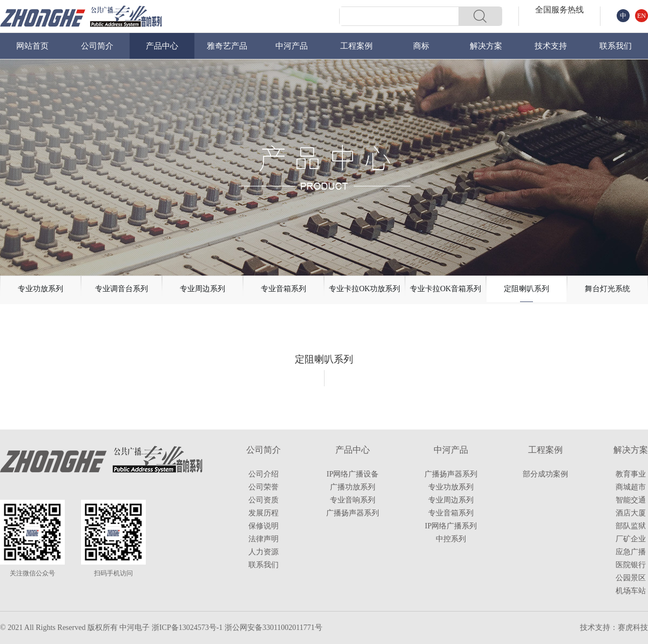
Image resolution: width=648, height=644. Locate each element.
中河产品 (292, 46)
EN (642, 16)
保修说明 (264, 526)
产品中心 (162, 46)
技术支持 (551, 46)
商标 (421, 46)
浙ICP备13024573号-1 (187, 628)
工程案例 (356, 46)
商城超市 (631, 487)
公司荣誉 (264, 487)
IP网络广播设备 (353, 474)
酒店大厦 (631, 513)
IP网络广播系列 (451, 526)
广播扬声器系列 (353, 513)
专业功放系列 (451, 487)
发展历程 (264, 513)
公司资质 (264, 500)
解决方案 (486, 46)
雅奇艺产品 (227, 46)
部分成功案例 (545, 474)
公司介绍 (264, 474)
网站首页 (32, 46)
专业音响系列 (353, 500)
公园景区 (631, 578)
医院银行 (631, 565)
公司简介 (97, 46)
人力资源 (264, 552)
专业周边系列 (451, 500)
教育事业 (631, 474)
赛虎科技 (633, 628)
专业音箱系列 (451, 513)
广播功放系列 (353, 487)
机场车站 (631, 591)
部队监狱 (631, 526)
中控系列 (451, 539)
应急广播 (631, 552)
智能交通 (631, 500)
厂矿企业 (631, 539)
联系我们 (616, 46)
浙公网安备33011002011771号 (274, 628)
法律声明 (264, 539)
